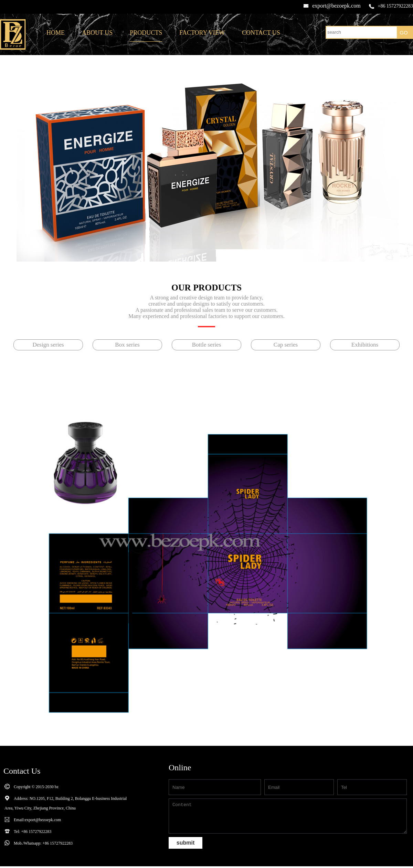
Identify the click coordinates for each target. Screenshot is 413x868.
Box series (127, 345)
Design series (48, 345)
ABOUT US (97, 33)
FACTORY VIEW (202, 33)
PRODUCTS (146, 33)
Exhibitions (365, 345)
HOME (56, 33)
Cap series (286, 345)
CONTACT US (261, 33)
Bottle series (207, 345)
